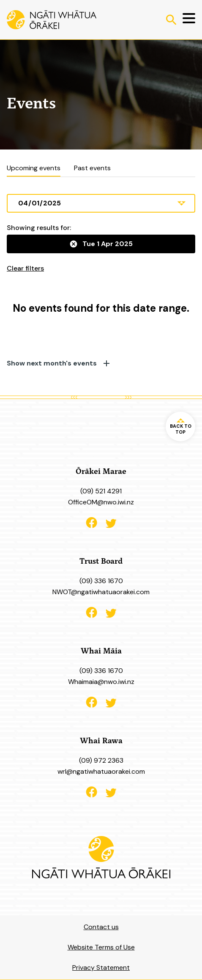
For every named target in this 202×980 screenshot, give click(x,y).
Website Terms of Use (101, 947)
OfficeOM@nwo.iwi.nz (101, 502)
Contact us (101, 927)
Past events (92, 168)
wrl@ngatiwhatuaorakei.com (101, 771)
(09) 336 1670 (101, 581)
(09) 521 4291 (101, 491)
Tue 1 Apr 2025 (101, 244)
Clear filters (25, 268)
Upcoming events (34, 168)
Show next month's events (58, 363)
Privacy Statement (101, 968)
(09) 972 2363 (101, 760)
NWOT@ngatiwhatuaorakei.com (101, 592)
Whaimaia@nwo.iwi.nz (101, 682)
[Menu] (186, 20)
